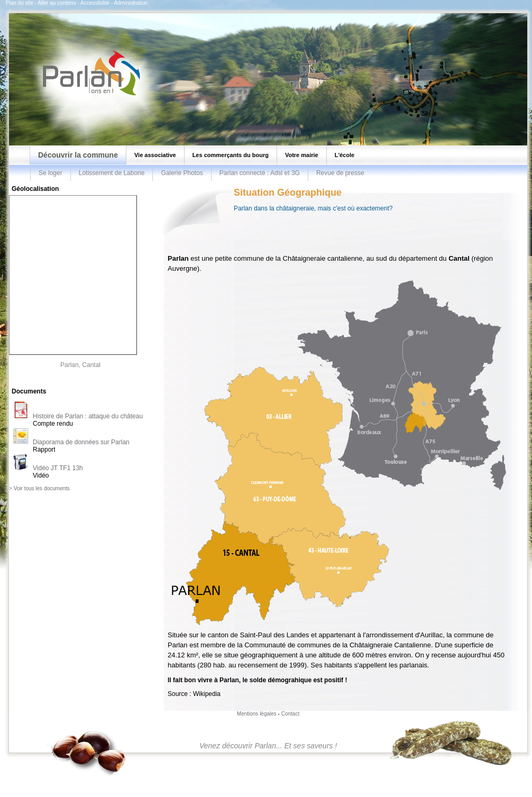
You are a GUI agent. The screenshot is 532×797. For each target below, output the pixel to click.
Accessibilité (95, 3)
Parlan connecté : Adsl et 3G (260, 173)
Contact (290, 714)
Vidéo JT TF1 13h (58, 468)
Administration (130, 3)
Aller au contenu (57, 3)
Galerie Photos (182, 173)
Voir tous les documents (42, 488)
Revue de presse (340, 173)
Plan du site (20, 3)
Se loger (51, 173)
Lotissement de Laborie (112, 173)
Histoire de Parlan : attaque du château (88, 416)
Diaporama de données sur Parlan (81, 442)
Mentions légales (257, 714)
